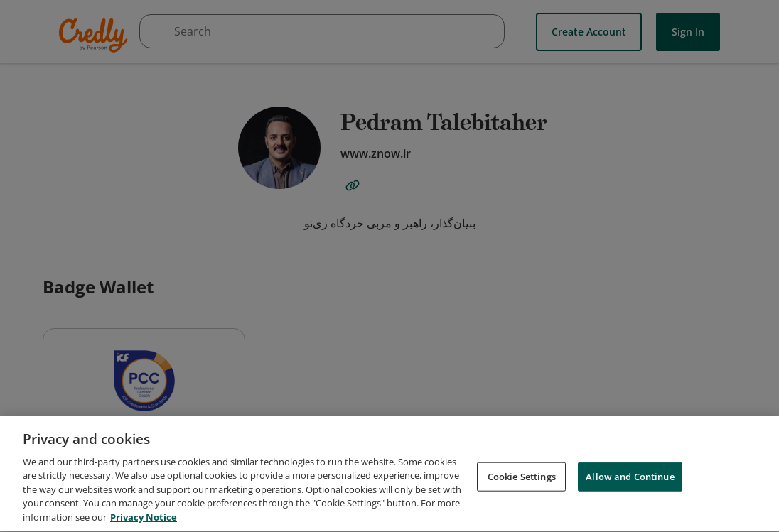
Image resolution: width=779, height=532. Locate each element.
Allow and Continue (630, 482)
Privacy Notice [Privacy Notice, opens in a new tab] (144, 523)
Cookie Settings (522, 482)
